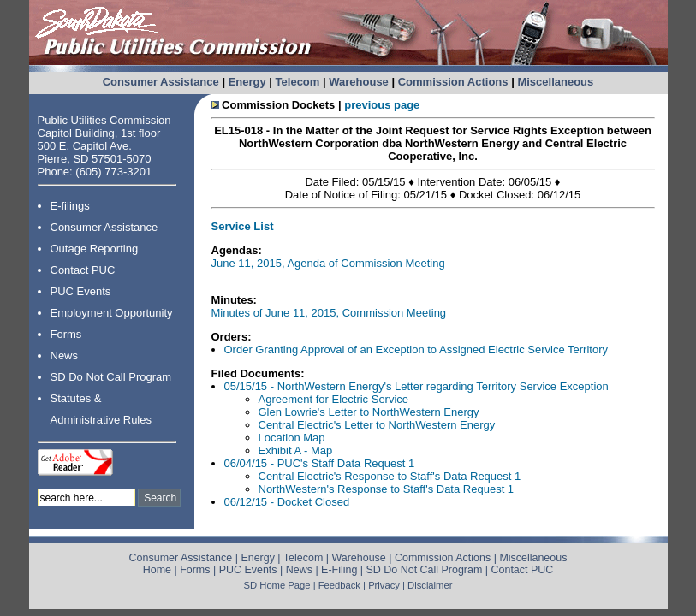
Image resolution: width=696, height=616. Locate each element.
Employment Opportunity (112, 313)
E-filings (70, 206)
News (65, 355)
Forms (66, 334)
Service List (243, 226)
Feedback (339, 585)
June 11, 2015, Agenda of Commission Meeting (328, 263)
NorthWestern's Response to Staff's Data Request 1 (387, 489)
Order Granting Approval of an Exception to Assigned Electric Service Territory (416, 349)
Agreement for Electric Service (334, 399)
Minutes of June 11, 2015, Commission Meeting (329, 313)
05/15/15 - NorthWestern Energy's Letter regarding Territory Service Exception (416, 386)
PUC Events (81, 291)
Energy (247, 82)
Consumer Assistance (161, 82)
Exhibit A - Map (296, 450)
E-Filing (339, 570)
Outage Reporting (95, 249)
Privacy (384, 585)
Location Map (292, 438)
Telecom (298, 82)
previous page (382, 105)
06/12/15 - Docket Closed (287, 502)
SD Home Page (277, 585)
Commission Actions (453, 82)
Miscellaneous (555, 82)
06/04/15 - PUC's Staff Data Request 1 (320, 463)
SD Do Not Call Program (111, 377)
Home (157, 570)
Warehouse (359, 82)
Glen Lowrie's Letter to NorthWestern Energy (369, 412)
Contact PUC (83, 270)
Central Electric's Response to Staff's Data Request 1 (390, 476)
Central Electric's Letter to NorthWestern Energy (377, 425)
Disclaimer (430, 585)
